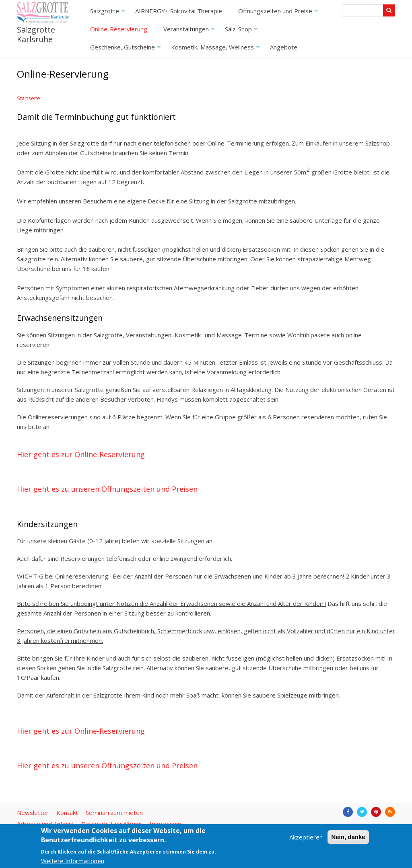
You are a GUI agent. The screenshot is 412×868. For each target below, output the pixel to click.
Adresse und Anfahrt (45, 824)
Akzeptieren (306, 837)
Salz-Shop (242, 32)
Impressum (166, 824)
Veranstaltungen (190, 32)
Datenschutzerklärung (112, 824)
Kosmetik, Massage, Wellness (216, 50)
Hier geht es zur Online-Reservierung (81, 454)
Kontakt (67, 813)
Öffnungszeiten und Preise (279, 13)
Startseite (29, 98)
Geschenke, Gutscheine (127, 50)
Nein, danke (348, 837)
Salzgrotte (109, 13)
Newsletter (33, 813)
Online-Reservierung (119, 29)
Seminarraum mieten (114, 813)
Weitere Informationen (73, 861)
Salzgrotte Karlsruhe (36, 34)
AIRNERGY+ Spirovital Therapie (179, 11)
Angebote (284, 47)
